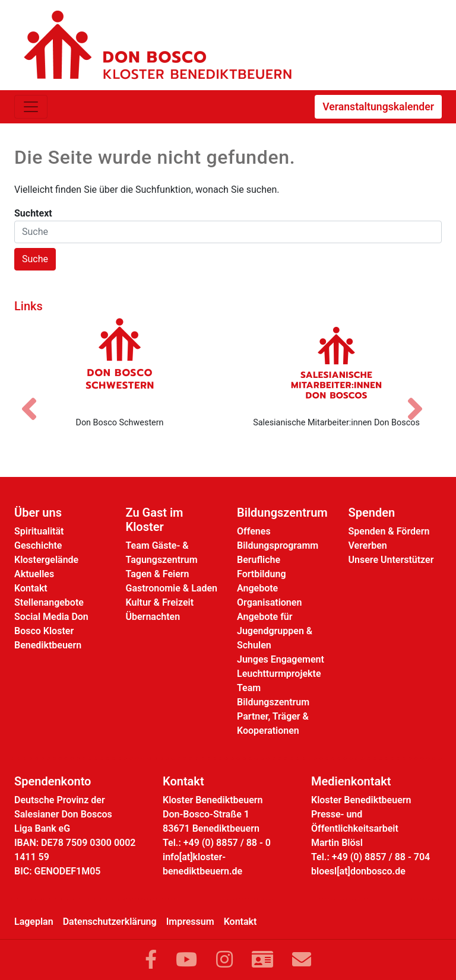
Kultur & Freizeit (160, 602)
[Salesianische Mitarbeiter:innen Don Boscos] (336, 362)
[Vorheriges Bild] (35, 399)
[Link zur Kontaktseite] (262, 960)
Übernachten (153, 617)
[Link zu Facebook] (151, 960)
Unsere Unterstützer (391, 560)
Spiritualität (39, 531)
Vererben (368, 545)
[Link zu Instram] (224, 960)
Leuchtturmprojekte (279, 674)
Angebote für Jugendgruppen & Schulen (275, 631)
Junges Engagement (281, 659)
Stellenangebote (49, 602)
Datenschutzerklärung (110, 922)
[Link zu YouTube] (186, 960)
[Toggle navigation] (31, 107)
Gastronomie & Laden (172, 588)
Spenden (372, 513)
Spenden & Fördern (389, 531)
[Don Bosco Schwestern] (120, 362)
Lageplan (34, 922)
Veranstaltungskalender (378, 107)
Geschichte (38, 545)
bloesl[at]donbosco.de (358, 871)
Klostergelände (46, 560)
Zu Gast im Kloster (155, 520)
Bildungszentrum (282, 513)
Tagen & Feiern (158, 574)
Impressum (190, 922)
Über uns (38, 513)
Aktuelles (34, 574)
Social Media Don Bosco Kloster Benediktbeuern (51, 631)
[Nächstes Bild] (421, 399)
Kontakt (31, 588)
